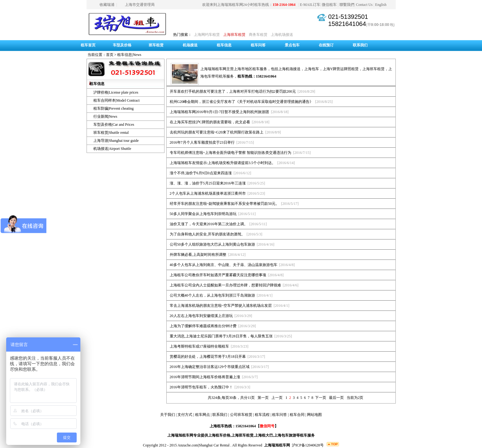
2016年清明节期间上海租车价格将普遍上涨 (205, 377)
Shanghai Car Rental (214, 445)
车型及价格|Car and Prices (114, 125)
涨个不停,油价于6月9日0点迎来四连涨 (201, 173)
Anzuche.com (188, 445)
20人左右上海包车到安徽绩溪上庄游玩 (201, 316)
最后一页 (336, 398)
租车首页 (88, 45)
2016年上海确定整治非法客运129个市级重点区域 (210, 367)
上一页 (277, 398)
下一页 (321, 398)
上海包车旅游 (285, 435)
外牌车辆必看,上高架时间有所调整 (198, 255)
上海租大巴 (264, 435)
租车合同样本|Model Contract (117, 100)
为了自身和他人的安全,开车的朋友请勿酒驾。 (207, 234)
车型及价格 (122, 45)
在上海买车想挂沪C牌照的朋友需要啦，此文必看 (210, 122)
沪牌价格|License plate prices (116, 92)
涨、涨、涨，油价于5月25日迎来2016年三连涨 (208, 183)
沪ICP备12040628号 (308, 445)
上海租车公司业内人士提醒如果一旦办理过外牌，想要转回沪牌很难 (225, 285)
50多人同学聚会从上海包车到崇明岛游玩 (203, 214)
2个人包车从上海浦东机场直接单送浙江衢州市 (208, 193)
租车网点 (203, 415)
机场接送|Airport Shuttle (112, 149)
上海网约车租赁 (207, 35)
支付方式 (185, 415)
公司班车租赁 (241, 415)
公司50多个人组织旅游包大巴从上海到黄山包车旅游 (212, 244)
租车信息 (224, 45)
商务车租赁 (258, 35)
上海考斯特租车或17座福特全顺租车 (199, 346)
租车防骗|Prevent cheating (114, 108)
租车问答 (258, 45)
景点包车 (292, 45)
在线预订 (326, 45)
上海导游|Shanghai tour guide (116, 141)
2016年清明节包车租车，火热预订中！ (201, 387)
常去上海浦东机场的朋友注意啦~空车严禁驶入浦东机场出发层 (221, 306)
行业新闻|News (105, 116)
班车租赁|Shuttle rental (111, 133)
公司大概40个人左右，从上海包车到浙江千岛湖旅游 (212, 295)
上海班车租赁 (234, 35)
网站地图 (314, 415)
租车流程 (262, 415)
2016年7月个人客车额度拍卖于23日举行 (202, 142)
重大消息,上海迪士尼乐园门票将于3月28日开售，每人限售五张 (221, 336)
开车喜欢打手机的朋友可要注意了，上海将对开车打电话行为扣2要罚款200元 (233, 91)
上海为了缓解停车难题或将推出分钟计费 (203, 326)
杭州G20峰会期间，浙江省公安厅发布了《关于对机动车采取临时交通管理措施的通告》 (242, 102)
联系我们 (360, 45)
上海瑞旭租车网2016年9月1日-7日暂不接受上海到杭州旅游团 (220, 112)
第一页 (263, 398)
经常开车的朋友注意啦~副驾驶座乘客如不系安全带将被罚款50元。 (225, 204)
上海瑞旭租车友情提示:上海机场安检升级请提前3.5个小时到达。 (223, 163)
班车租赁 (156, 45)
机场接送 (190, 45)
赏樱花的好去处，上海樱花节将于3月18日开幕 (208, 357)
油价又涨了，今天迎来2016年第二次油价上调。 (209, 224)
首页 (110, 55)
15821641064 (347, 24)
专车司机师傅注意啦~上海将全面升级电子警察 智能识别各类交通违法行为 (231, 153)
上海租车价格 (219, 435)
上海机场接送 (282, 35)
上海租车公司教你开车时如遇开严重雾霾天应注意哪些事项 (218, 275)
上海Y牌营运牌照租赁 (341, 69)
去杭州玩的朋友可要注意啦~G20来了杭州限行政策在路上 (217, 132)
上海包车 (312, 69)
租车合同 (297, 415)
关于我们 (168, 415)
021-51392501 (348, 17)
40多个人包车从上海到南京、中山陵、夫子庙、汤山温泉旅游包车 (224, 265)
